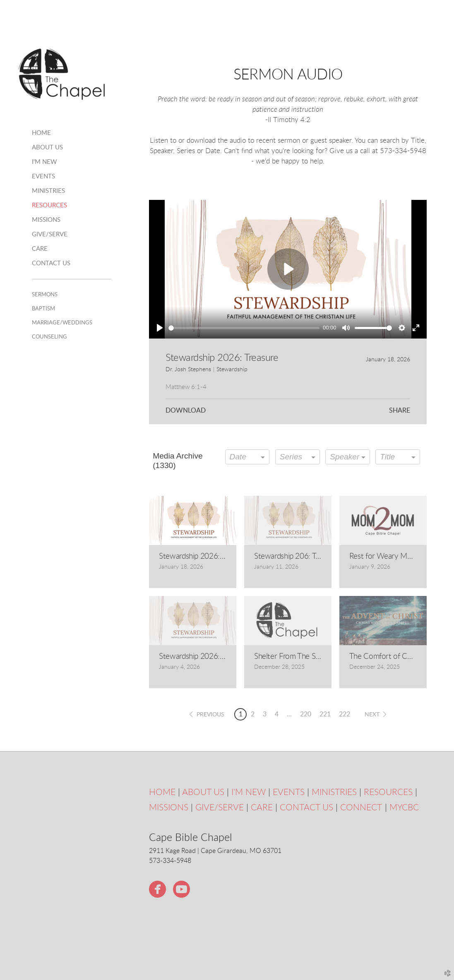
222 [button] (345, 714)
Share (400, 411)
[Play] (160, 328)
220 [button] (306, 714)
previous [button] (210, 715)
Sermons (45, 295)
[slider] (244, 328)
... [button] (289, 714)
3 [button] (265, 714)
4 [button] (277, 714)
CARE (262, 808)
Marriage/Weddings (62, 323)
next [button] (372, 715)
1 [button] (241, 714)
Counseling (49, 337)
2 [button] (253, 714)
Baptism (43, 309)
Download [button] (186, 411)
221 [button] (325, 714)
